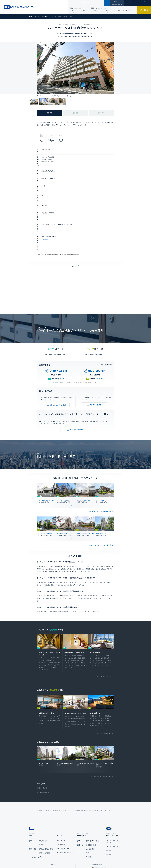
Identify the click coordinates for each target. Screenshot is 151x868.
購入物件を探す (42, 753)
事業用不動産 (90, 3)
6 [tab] (79, 463)
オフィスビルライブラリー (65, 814)
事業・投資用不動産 (63, 810)
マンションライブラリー (125, 10)
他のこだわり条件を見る (105, 635)
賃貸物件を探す (42, 749)
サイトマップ (96, 860)
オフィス (80, 3)
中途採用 (109, 816)
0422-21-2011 (56, 332)
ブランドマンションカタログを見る (101, 737)
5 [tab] (78, 463)
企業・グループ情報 (103, 3)
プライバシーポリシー (73, 860)
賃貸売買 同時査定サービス (68, 529)
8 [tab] (79, 731)
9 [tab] (81, 731)
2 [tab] (73, 463)
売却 (87, 814)
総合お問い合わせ (56, 860)
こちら (86, 569)
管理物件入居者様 (117, 4)
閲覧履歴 (130, 4)
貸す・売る (33, 810)
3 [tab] (75, 463)
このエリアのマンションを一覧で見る (100, 469)
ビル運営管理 (61, 806)
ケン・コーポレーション (114, 808)
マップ (62, 336)
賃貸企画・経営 (91, 806)
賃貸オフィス (61, 802)
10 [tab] (82, 731)
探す (72, 8)
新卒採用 (109, 812)
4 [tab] (76, 463)
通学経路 (54, 207)
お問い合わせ (144, 10)
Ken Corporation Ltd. (19, 7)
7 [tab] (78, 731)
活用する (94, 8)
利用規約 (86, 860)
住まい (72, 3)
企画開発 (89, 818)
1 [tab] (72, 463)
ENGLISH (114, 2)
